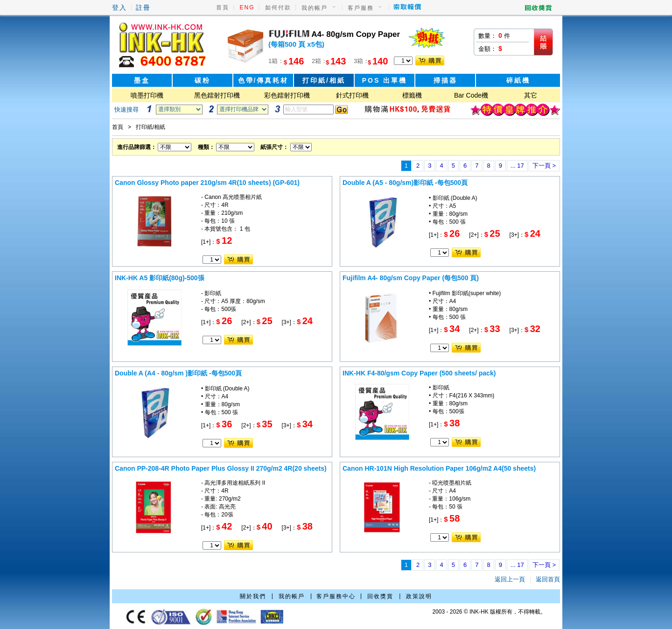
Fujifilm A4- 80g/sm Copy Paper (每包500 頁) (411, 278)
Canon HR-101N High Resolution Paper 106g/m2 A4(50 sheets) (439, 468)
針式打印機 (352, 95)
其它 (531, 95)
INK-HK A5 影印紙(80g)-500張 (160, 278)
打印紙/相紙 (324, 80)
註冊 (143, 7)
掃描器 (445, 80)
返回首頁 (548, 579)
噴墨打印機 (147, 95)
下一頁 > (544, 166)
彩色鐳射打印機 (287, 95)
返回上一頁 (510, 579)
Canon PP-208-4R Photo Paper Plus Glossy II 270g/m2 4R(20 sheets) (221, 468)
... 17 (517, 166)
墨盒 (142, 80)
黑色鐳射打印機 (217, 95)
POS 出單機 (385, 80)
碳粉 (203, 80)
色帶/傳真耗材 (263, 80)
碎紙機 (518, 80)
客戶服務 (361, 8)
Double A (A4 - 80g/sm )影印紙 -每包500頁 (178, 373)
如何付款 (278, 7)
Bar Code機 (471, 95)
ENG (247, 7)
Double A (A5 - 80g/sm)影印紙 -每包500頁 (405, 183)
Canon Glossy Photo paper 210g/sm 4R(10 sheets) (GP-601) (207, 183)
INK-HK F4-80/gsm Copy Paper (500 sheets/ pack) (419, 373)
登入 (119, 7)
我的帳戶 (315, 8)
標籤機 (412, 95)
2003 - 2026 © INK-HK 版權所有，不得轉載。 (489, 612)
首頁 (223, 7)
